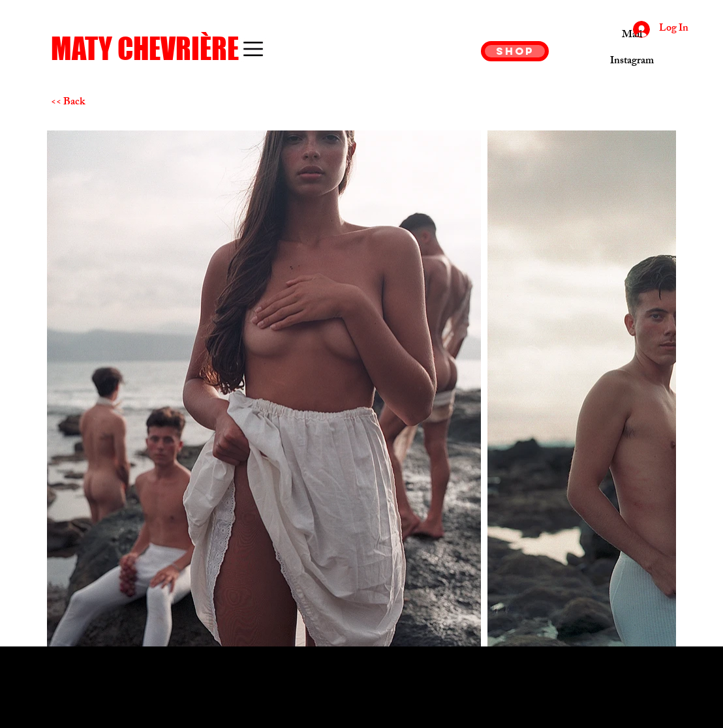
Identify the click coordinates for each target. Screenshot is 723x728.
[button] (253, 49)
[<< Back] (97, 103)
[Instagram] (632, 62)
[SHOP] (515, 51)
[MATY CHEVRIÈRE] (157, 49)
